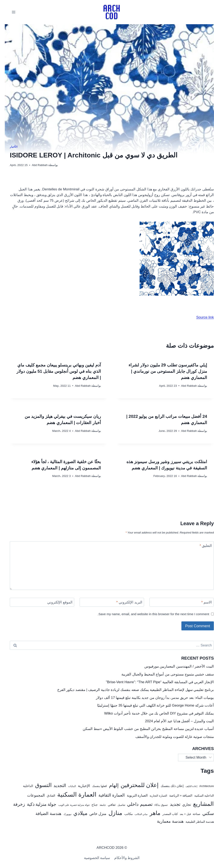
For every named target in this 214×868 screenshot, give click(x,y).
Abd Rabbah (35, 165)
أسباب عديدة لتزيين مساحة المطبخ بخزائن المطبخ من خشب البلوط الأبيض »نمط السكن (143, 729)
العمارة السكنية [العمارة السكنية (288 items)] (72, 794)
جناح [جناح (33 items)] (90, 805)
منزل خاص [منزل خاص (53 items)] (93, 814)
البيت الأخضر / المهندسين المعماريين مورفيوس (174, 666)
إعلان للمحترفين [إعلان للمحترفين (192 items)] (135, 785)
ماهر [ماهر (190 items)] (150, 813)
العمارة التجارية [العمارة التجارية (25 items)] (154, 796)
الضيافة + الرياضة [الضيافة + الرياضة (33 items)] (176, 796)
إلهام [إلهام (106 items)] (109, 785)
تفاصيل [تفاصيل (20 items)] (117, 805)
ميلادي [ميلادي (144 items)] (76, 813)
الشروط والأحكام (122, 858)
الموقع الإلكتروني (55, 602)
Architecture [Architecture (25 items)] (202, 786)
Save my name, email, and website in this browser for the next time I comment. (149, 614)
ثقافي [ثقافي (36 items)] (107, 805)
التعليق (201, 546)
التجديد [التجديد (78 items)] (55, 785)
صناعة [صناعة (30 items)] (192, 814)
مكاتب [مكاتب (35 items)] (124, 814)
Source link (200, 317)
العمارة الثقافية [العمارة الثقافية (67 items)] (107, 795)
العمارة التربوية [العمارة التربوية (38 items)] (132, 795)
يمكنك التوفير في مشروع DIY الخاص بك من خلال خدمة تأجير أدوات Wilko (154, 713)
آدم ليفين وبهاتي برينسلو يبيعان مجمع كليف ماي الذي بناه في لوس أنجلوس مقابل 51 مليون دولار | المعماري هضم (54, 371)
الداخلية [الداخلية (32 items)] (23, 786)
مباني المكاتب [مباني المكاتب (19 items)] (136, 814)
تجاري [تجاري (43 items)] (182, 805)
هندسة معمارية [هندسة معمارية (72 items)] (166, 821)
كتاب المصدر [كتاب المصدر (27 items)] (165, 814)
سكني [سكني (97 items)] (203, 813)
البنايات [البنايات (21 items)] (67, 786)
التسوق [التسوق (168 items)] (39, 785)
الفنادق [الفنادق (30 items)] (46, 796)
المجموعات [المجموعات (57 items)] (31, 795)
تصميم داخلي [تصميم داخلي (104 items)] (135, 804)
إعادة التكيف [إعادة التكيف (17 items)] (187, 786)
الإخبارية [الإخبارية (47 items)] (79, 786)
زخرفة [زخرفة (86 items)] (14, 804)
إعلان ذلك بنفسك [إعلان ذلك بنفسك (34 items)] (167, 786)
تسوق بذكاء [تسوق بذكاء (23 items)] (156, 805)
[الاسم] (177, 602)
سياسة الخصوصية (92, 858)
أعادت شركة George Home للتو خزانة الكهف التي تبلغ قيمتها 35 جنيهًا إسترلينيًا (151, 705)
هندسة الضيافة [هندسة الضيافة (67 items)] (44, 814)
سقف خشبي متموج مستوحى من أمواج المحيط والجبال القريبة (163, 674)
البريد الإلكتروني (125, 602)
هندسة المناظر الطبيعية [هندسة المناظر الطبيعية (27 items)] (195, 822)
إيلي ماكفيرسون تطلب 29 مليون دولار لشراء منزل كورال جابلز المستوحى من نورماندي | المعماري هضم (163, 371)
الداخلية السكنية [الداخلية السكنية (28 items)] (199, 796)
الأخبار (9, 147)
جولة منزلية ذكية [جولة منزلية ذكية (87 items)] (37, 804)
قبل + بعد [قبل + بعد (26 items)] (180, 814)
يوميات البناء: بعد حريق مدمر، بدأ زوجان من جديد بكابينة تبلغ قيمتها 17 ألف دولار (150, 698)
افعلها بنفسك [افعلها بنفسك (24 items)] (95, 786)
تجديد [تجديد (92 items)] (170, 804)
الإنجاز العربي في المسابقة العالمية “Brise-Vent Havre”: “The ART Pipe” (155, 682)
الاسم (202, 602)
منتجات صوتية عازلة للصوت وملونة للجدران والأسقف (170, 737)
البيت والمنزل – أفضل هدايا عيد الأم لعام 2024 (175, 721)
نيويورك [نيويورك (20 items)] (63, 814)
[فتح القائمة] (9, 12)
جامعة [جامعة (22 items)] (98, 805)
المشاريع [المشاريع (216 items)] (199, 804)
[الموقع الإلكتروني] (37, 602)
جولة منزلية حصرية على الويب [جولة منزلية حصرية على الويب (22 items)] (69, 805)
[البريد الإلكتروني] (107, 602)
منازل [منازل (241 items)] (111, 813)
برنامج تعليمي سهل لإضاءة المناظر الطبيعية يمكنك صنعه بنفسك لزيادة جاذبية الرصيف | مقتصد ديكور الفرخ (131, 690)
